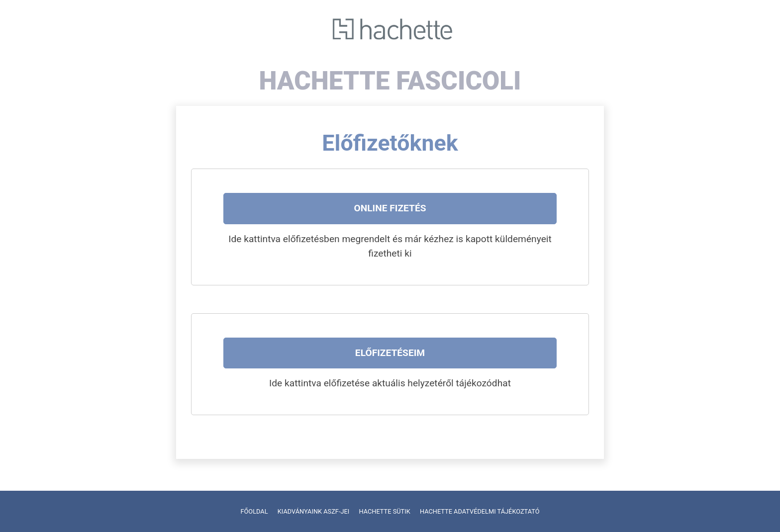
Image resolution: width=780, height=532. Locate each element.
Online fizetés (390, 208)
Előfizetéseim (390, 353)
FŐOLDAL (254, 511)
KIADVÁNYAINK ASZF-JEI (314, 511)
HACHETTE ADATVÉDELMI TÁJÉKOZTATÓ (480, 511)
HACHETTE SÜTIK (384, 511)
